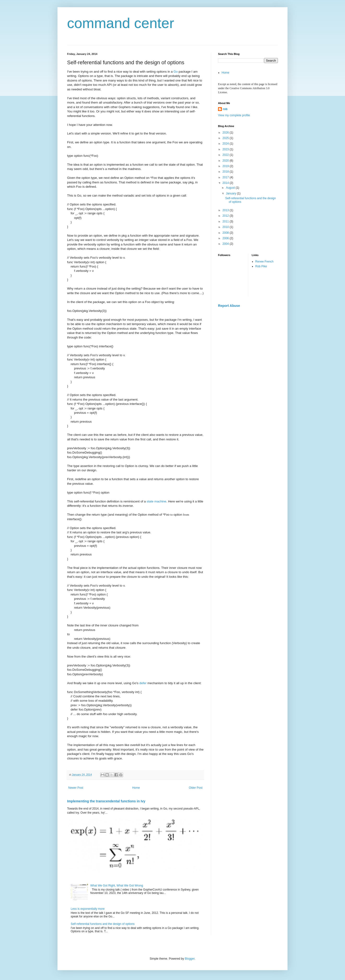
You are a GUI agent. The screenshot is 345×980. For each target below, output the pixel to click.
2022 (226, 155)
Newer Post (76, 788)
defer (143, 683)
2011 (226, 222)
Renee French (264, 262)
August (231, 188)
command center (121, 23)
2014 (226, 183)
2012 (226, 216)
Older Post (196, 788)
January (231, 193)
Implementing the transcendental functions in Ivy (106, 801)
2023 (226, 149)
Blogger (190, 959)
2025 (226, 138)
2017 (226, 177)
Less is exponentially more (88, 909)
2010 (226, 227)
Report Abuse (229, 306)
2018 (226, 172)
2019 (226, 166)
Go (176, 72)
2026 (226, 133)
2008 (226, 233)
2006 (226, 238)
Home (136, 788)
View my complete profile (234, 115)
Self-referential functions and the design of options (103, 924)
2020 (226, 161)
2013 (226, 210)
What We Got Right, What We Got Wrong (117, 886)
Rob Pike (261, 266)
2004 (226, 244)
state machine (156, 501)
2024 (226, 144)
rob (225, 109)
